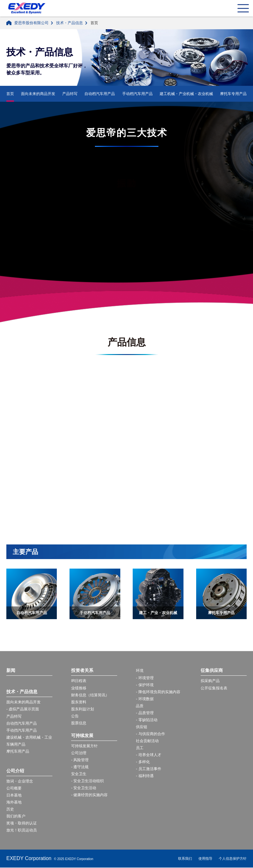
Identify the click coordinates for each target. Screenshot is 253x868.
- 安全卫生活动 (84, 788)
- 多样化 (143, 762)
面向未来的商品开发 (38, 94)
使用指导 (205, 859)
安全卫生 (79, 774)
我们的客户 (16, 817)
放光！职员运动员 (22, 830)
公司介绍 (15, 771)
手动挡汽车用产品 (22, 730)
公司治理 (79, 753)
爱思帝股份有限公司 (31, 23)
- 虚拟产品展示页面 (23, 709)
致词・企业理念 (20, 781)
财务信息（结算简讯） (90, 695)
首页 (10, 94)
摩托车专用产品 (233, 94)
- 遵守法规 (80, 767)
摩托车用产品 (18, 751)
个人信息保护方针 (233, 859)
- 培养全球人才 (148, 755)
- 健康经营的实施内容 (89, 795)
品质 (140, 706)
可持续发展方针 (84, 746)
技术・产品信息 (70, 23)
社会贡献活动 (147, 741)
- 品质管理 (145, 713)
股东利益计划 (83, 709)
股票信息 (79, 723)
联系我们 (185, 859)
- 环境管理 (145, 678)
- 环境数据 (145, 699)
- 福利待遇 (145, 776)
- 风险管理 (80, 760)
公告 (75, 716)
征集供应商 (212, 670)
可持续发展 (82, 735)
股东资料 (79, 702)
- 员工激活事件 (148, 769)
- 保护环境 (145, 685)
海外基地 (14, 802)
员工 (140, 748)
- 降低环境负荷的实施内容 (158, 692)
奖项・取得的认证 (22, 824)
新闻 (11, 670)
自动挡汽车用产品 (22, 723)
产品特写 (70, 94)
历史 (10, 809)
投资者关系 (82, 670)
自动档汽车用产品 (100, 94)
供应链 (142, 727)
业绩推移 (79, 688)
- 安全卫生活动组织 (87, 781)
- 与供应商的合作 (150, 734)
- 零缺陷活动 (146, 720)
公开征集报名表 (214, 688)
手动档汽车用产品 (137, 94)
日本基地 (14, 795)
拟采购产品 (210, 681)
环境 (140, 671)
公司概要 (14, 788)
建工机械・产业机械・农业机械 (186, 94)
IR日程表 (79, 681)
